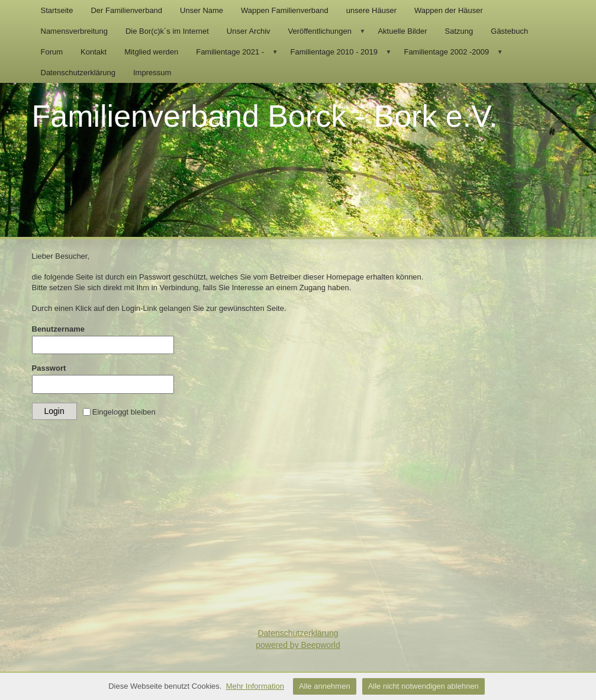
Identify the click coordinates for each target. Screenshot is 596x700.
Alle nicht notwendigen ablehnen (423, 686)
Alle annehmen (325, 686)
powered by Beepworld (298, 645)
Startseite (57, 10)
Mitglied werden (151, 52)
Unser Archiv (249, 31)
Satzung (459, 31)
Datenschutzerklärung (78, 73)
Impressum (152, 73)
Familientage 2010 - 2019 (343, 52)
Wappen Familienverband (285, 10)
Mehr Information (255, 686)
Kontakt (94, 52)
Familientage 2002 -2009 (455, 52)
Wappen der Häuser (449, 10)
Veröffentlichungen (329, 31)
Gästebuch (509, 31)
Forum (52, 52)
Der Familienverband (126, 10)
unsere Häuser (371, 10)
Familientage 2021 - (239, 52)
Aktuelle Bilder (402, 31)
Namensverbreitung (74, 31)
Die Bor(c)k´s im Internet (167, 31)
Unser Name (202, 10)
